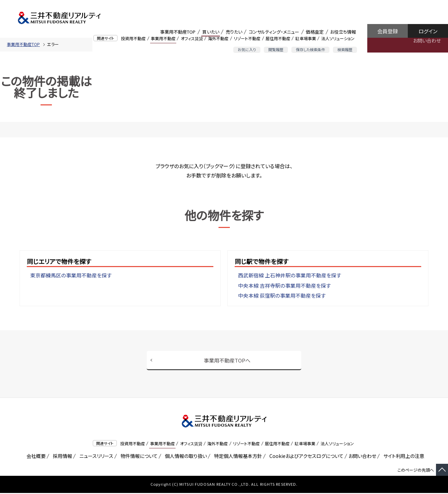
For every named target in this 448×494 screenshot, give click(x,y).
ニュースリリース (95, 457)
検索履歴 (345, 49)
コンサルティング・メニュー (274, 32)
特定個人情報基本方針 (237, 457)
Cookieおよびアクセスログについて (305, 457)
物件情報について (138, 457)
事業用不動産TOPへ (227, 361)
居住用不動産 (278, 38)
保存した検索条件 (310, 49)
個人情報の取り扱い (185, 457)
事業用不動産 (163, 38)
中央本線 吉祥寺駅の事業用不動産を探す (284, 286)
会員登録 (388, 31)
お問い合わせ (427, 41)
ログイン (428, 31)
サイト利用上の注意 (403, 457)
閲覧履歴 (276, 49)
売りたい (234, 32)
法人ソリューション (338, 38)
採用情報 (61, 457)
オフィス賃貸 (192, 38)
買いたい (211, 32)
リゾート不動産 (247, 38)
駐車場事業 (306, 38)
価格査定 (315, 32)
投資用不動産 (133, 38)
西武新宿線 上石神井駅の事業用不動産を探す (290, 275)
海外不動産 (218, 38)
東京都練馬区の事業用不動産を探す (71, 275)
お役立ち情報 (343, 32)
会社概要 (35, 457)
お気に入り (247, 49)
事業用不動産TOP (178, 32)
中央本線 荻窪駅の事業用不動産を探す (282, 296)
